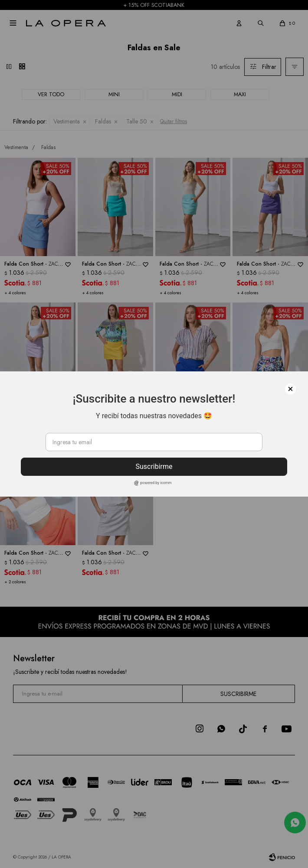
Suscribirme (154, 467)
